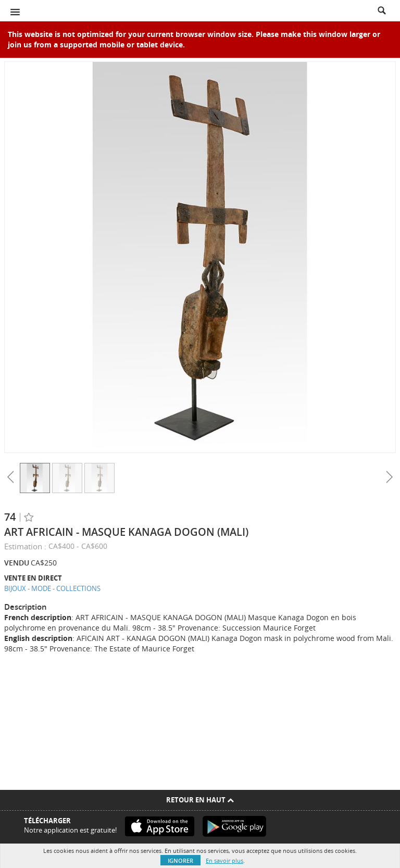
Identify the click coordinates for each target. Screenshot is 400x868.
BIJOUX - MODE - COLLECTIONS (52, 588)
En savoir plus (224, 860)
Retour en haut (200, 800)
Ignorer (180, 860)
